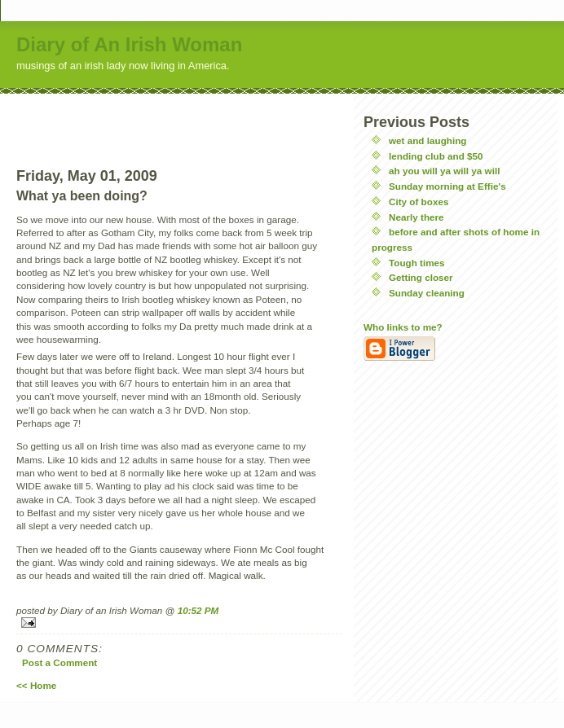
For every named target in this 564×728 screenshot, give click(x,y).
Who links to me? (403, 327)
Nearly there (416, 217)
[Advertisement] (179, 118)
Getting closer (421, 277)
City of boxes (419, 202)
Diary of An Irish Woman (129, 44)
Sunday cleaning (427, 293)
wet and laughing (427, 140)
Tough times (417, 263)
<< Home (36, 685)
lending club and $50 (436, 156)
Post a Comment (59, 662)
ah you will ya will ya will (444, 171)
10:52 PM (198, 610)
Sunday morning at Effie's (447, 186)
